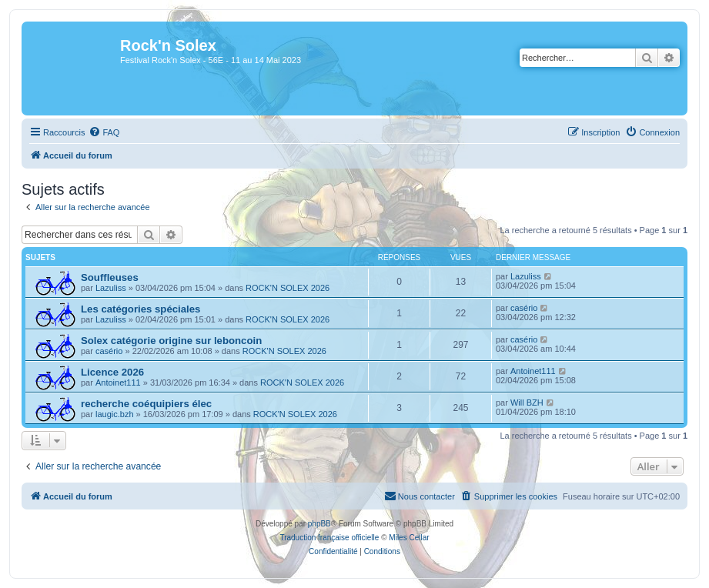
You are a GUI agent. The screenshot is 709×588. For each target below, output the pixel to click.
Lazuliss (111, 288)
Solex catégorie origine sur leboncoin (171, 341)
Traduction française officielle (329, 538)
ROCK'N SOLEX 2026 (288, 288)
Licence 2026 (112, 372)
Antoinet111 (118, 383)
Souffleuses (110, 277)
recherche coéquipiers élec (146, 404)
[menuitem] (104, 132)
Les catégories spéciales (140, 309)
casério (524, 308)
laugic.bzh (115, 414)
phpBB (319, 524)
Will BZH (527, 403)
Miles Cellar (409, 538)
